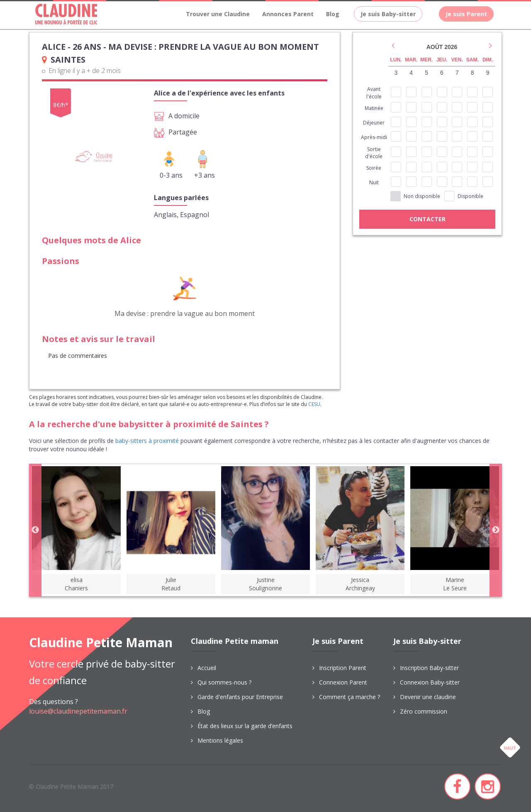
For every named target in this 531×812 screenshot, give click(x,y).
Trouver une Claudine (218, 14)
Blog (333, 14)
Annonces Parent (288, 14)
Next (496, 530)
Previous (35, 530)
